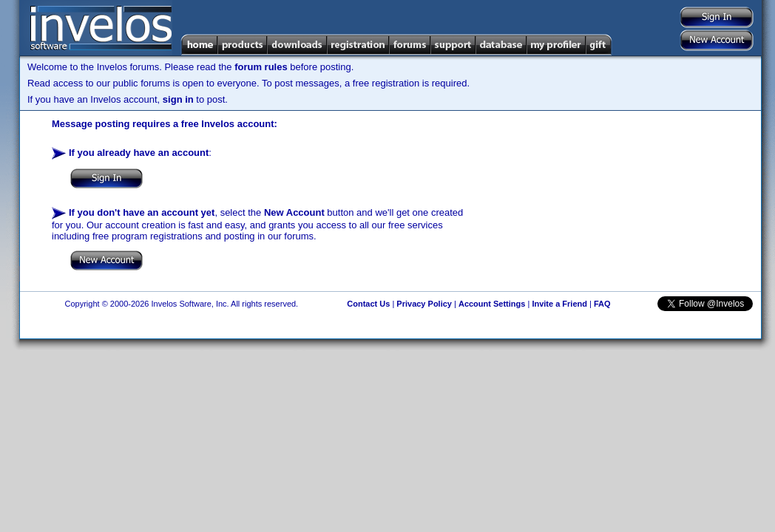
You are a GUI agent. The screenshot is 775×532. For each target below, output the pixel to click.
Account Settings (492, 304)
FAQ (602, 304)
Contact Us (368, 304)
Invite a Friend (559, 304)
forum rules (261, 67)
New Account (294, 212)
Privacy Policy (424, 304)
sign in (178, 99)
